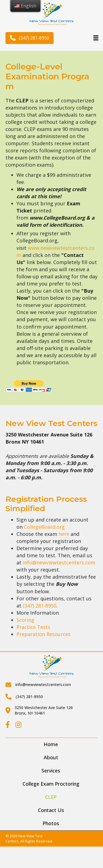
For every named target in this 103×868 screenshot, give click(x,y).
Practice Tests (33, 627)
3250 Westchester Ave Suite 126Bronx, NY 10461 (44, 710)
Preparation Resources (44, 634)
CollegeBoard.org (44, 527)
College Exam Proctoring (51, 784)
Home (51, 744)
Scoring (25, 620)
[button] (30, 38)
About (51, 757)
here (64, 534)
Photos (51, 823)
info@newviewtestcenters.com (59, 562)
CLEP (51, 797)
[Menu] (96, 38)
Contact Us (51, 810)
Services (51, 771)
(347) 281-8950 (40, 606)
